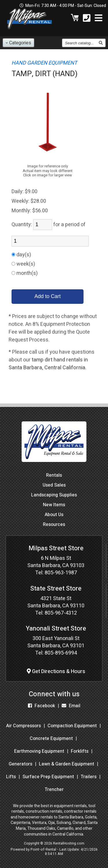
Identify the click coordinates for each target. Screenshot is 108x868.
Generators (20, 764)
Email (71, 706)
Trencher (54, 790)
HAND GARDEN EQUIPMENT (44, 63)
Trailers (89, 777)
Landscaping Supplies (54, 495)
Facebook (41, 706)
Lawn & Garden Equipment (67, 764)
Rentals (54, 475)
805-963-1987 (61, 573)
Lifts (11, 777)
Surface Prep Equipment (48, 777)
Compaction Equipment (72, 726)
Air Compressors (23, 726)
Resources (54, 525)
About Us (54, 515)
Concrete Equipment (51, 739)
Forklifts (80, 751)
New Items (54, 505)
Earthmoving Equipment (39, 751)
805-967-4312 (61, 613)
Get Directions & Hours (56, 671)
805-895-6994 (61, 653)
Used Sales (54, 485)
